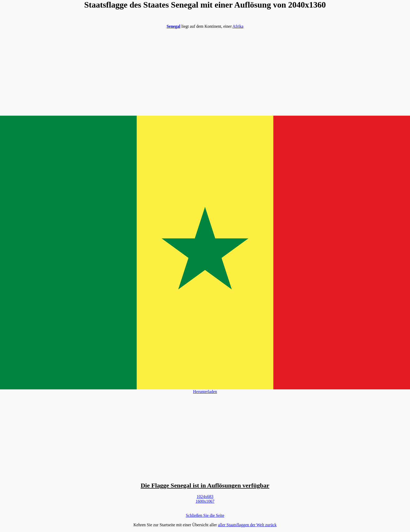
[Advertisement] (205, 70)
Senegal (173, 26)
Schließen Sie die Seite (205, 515)
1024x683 (205, 497)
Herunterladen (205, 392)
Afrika (238, 26)
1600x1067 (205, 501)
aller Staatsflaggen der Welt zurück (247, 525)
